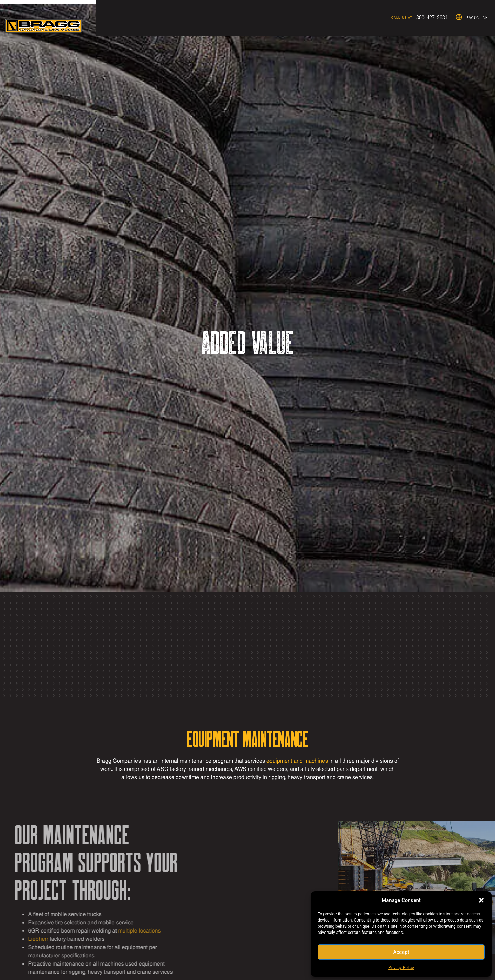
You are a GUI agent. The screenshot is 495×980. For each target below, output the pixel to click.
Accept (401, 952)
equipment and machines (297, 761)
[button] (481, 900)
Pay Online (422, 19)
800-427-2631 (373, 19)
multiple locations (23, 931)
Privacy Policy (401, 968)
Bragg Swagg (470, 19)
